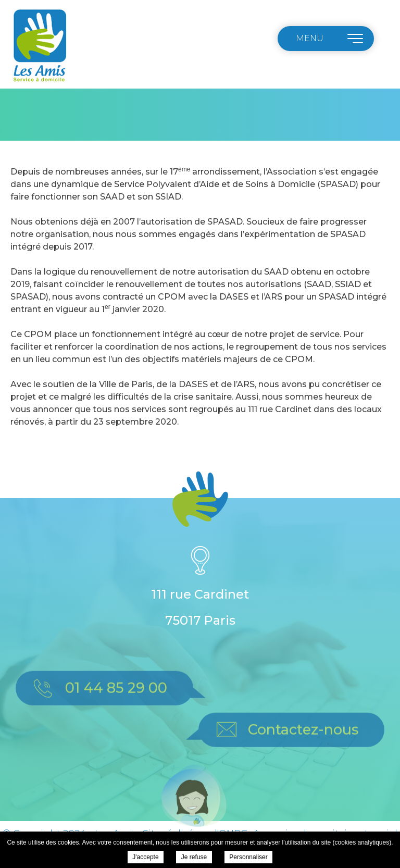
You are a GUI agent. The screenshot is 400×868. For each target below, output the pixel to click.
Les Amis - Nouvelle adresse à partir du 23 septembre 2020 (39, 46)
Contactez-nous (303, 740)
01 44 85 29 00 (116, 698)
